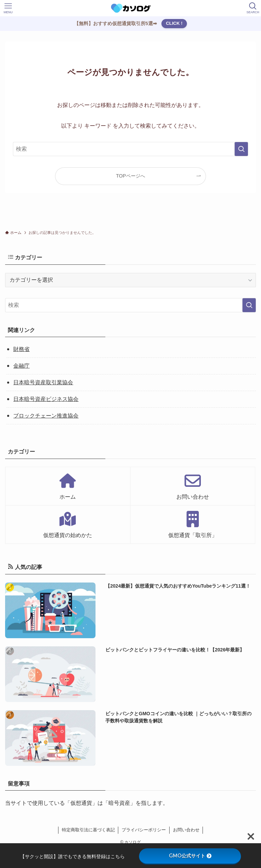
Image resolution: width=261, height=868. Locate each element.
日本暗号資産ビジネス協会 (46, 399)
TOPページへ (130, 176)
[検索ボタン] (253, 8)
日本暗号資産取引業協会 (43, 382)
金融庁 (21, 366)
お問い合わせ (186, 830)
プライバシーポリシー (144, 830)
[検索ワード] (130, 149)
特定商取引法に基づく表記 (88, 830)
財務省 (21, 349)
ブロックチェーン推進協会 (46, 416)
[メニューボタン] (8, 8)
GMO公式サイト (190, 856)
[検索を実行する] (241, 149)
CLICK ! (174, 23)
